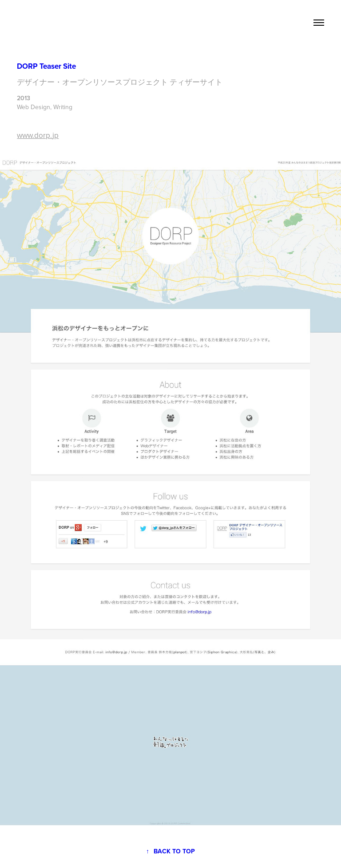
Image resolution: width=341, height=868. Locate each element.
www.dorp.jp (38, 135)
